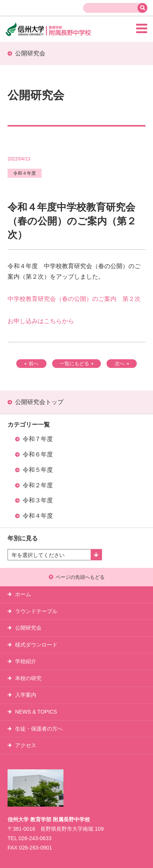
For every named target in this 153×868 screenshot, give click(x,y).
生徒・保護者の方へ (39, 729)
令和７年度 (38, 439)
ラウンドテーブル (36, 611)
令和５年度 (38, 470)
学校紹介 (26, 661)
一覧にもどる (76, 364)
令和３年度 (38, 500)
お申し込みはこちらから (41, 321)
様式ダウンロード (36, 645)
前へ (32, 364)
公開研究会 (28, 628)
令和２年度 (38, 485)
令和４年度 (38, 516)
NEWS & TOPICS (36, 712)
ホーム (23, 594)
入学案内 (26, 695)
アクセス (26, 745)
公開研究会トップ (39, 402)
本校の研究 (28, 678)
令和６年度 (38, 454)
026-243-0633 (35, 838)
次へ (122, 364)
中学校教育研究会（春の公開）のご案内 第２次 (74, 299)
